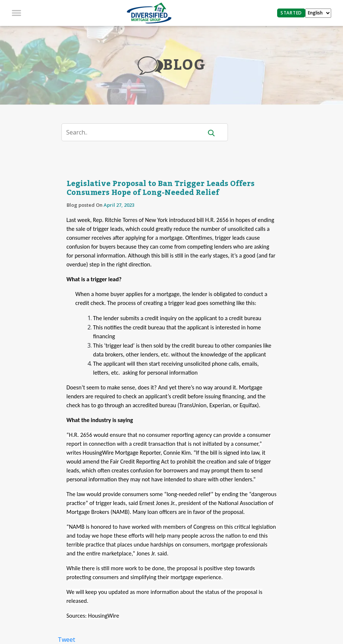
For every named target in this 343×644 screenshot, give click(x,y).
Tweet (66, 640)
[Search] (137, 132)
